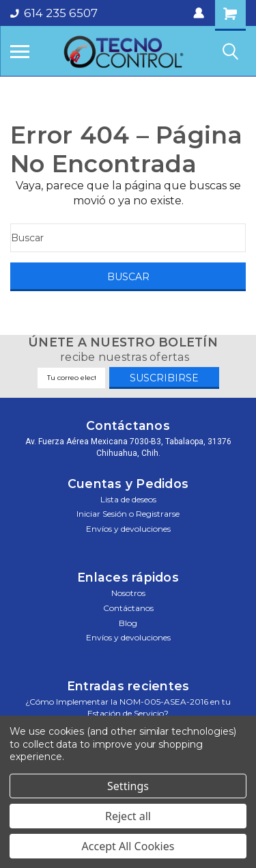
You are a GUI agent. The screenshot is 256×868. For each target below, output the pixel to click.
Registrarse (158, 514)
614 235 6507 (54, 13)
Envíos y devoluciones (128, 529)
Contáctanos (128, 608)
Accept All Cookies (128, 846)
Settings (128, 786)
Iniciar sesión (102, 514)
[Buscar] (128, 238)
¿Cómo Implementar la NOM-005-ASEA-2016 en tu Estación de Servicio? (128, 707)
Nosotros (128, 593)
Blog (128, 623)
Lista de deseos (128, 499)
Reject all (128, 816)
